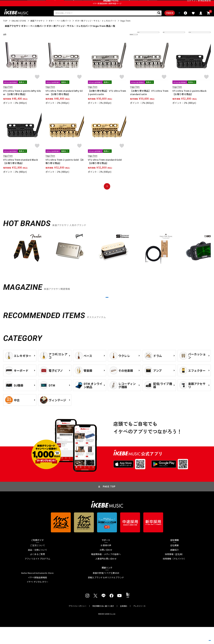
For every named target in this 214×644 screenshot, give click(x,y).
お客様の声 (106, 563)
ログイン (191, 4)
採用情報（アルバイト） (175, 576)
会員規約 (124, 623)
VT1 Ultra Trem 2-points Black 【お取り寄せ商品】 (189, 102)
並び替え (143, 43)
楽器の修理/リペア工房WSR (106, 590)
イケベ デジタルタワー (38, 599)
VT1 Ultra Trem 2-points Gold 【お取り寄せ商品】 (65, 170)
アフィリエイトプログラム (37, 576)
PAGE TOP (109, 504)
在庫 (167, 43)
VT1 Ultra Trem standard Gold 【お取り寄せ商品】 (105, 170)
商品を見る (196, 637)
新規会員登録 (204, 4)
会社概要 (174, 563)
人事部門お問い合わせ (106, 576)
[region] (107, 260)
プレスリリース (139, 623)
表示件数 (195, 43)
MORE (107, 310)
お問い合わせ (106, 567)
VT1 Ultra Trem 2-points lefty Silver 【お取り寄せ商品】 (22, 102)
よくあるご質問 (37, 571)
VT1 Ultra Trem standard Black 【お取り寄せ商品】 (21, 170)
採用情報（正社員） (174, 571)
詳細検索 (154, 21)
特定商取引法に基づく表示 (103, 623)
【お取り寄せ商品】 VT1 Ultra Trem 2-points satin (107, 102)
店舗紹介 (174, 567)
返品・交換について (37, 567)
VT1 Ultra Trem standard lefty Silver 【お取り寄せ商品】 (64, 102)
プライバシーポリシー (77, 623)
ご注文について (37, 563)
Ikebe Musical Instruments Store (37, 590)
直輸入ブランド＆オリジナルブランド (106, 595)
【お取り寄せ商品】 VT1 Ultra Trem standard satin (149, 102)
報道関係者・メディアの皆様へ (106, 571)
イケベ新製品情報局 (37, 595)
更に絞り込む (120, 43)
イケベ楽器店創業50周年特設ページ (107, 11)
